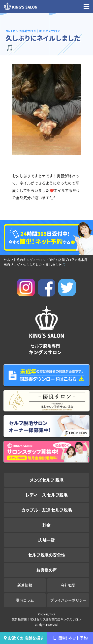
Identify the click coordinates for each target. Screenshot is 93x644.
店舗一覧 (46, 540)
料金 (46, 525)
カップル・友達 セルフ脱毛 (47, 510)
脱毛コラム (25, 600)
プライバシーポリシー (68, 600)
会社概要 (68, 585)
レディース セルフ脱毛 (46, 495)
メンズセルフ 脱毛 (46, 480)
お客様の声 (46, 570)
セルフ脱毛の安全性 (47, 555)
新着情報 (25, 585)
